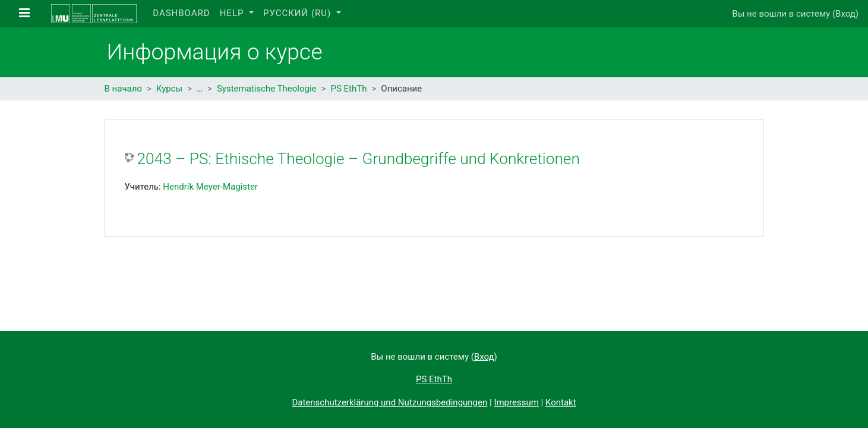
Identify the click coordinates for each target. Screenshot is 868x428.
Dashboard (181, 13)
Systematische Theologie (267, 89)
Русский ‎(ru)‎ (299, 13)
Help (233, 13)
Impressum (516, 402)
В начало (123, 89)
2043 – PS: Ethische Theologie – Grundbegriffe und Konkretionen (359, 159)
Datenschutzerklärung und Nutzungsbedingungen (389, 402)
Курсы (169, 89)
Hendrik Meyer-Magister (210, 187)
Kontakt (561, 402)
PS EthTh (348, 89)
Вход (845, 14)
